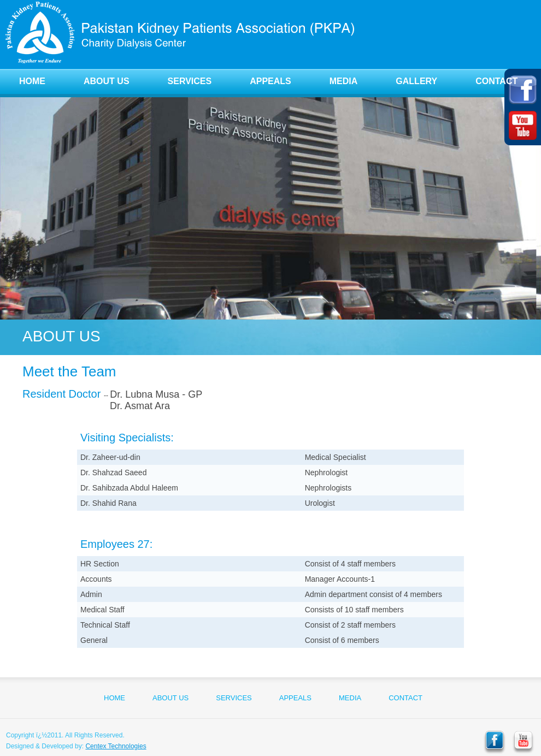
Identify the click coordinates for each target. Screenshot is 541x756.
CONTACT (496, 81)
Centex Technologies (116, 746)
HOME (32, 81)
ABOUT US (107, 81)
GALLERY (416, 81)
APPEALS (270, 81)
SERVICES (190, 81)
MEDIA (344, 81)
